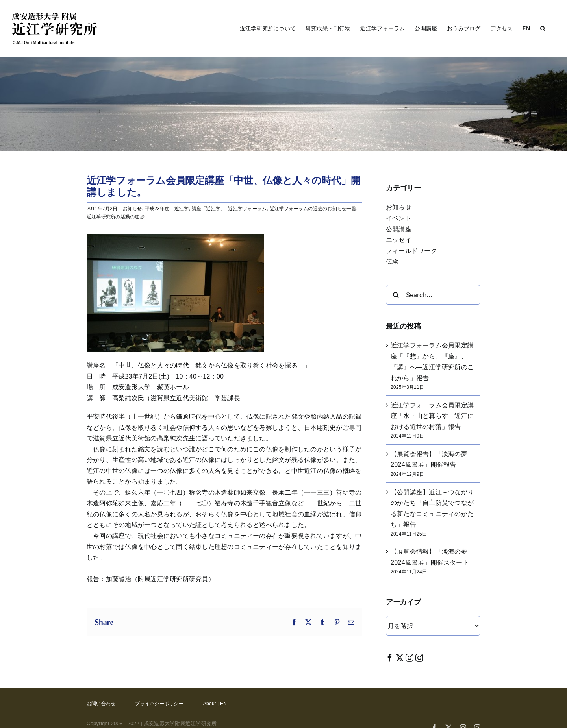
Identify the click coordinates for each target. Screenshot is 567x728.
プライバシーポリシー (159, 704)
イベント (399, 218)
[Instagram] (409, 658)
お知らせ (132, 209)
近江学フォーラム (247, 209)
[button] (543, 28)
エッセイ (399, 240)
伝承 (392, 261)
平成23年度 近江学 (167, 209)
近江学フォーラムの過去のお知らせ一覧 (313, 209)
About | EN (215, 704)
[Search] (396, 295)
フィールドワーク (411, 251)
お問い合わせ (101, 704)
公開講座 (399, 229)
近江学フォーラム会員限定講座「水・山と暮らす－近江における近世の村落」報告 (432, 416)
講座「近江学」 (209, 209)
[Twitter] (400, 658)
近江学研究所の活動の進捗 (116, 217)
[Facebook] (390, 658)
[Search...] (433, 295)
